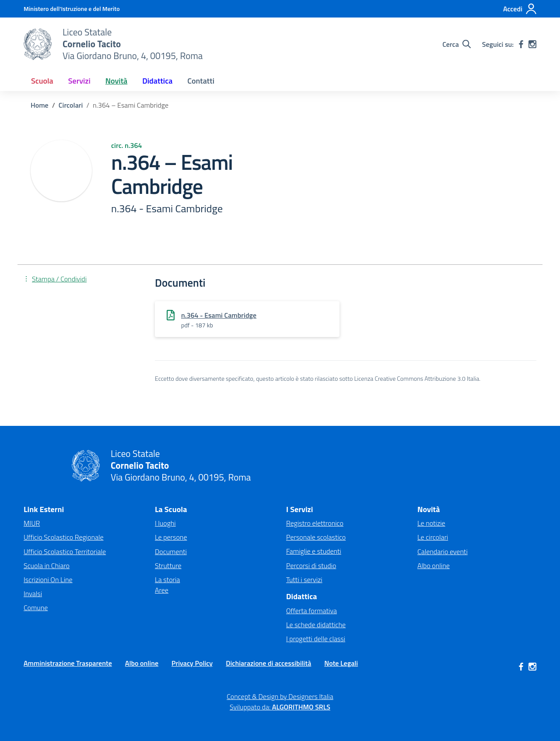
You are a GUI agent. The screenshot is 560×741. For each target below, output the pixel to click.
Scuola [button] (42, 81)
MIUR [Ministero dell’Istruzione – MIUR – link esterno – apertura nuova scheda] (32, 523)
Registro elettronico (315, 523)
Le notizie (431, 523)
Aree (162, 590)
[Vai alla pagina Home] (40, 105)
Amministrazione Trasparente (68, 663)
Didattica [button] (157, 81)
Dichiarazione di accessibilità (268, 663)
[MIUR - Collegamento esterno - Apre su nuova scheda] (72, 9)
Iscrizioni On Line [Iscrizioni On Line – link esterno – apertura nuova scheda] (48, 579)
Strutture (168, 565)
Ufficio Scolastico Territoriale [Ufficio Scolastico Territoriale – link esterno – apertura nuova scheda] (65, 551)
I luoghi (165, 523)
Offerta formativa (311, 611)
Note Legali (341, 663)
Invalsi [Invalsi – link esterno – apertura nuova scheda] (33, 594)
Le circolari (433, 537)
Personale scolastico (316, 537)
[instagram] (532, 44)
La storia (167, 579)
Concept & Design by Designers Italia (280, 696)
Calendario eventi (443, 551)
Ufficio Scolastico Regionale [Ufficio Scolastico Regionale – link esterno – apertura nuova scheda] (64, 537)
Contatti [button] (201, 81)
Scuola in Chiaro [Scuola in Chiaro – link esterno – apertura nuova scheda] (47, 565)
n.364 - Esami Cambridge (219, 315)
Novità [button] (116, 81)
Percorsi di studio (311, 565)
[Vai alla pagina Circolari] (71, 105)
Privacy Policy (192, 663)
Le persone (171, 537)
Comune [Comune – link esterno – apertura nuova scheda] (36, 608)
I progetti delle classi (316, 639)
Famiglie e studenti (314, 551)
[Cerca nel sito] (457, 44)
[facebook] (521, 44)
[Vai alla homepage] (38, 44)
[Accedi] (520, 9)
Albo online (434, 565)
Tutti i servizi (304, 579)
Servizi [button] (79, 81)
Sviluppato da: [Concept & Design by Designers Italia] (280, 707)
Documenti (171, 551)
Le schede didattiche (316, 625)
